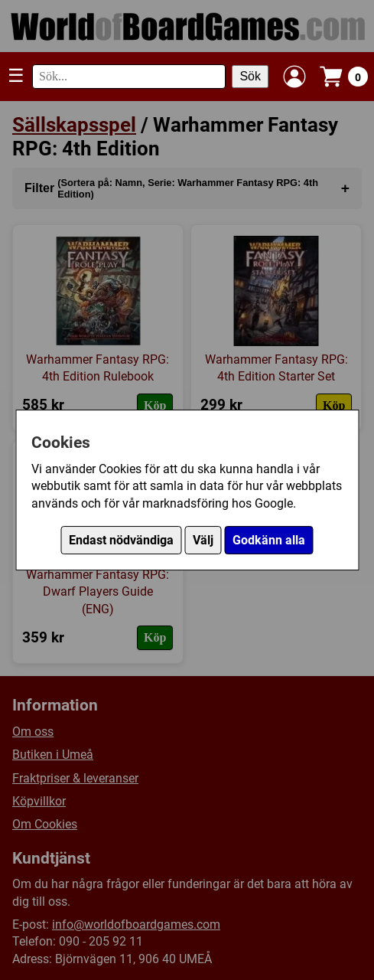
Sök (250, 76)
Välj (203, 540)
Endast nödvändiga (121, 540)
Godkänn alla (269, 540)
